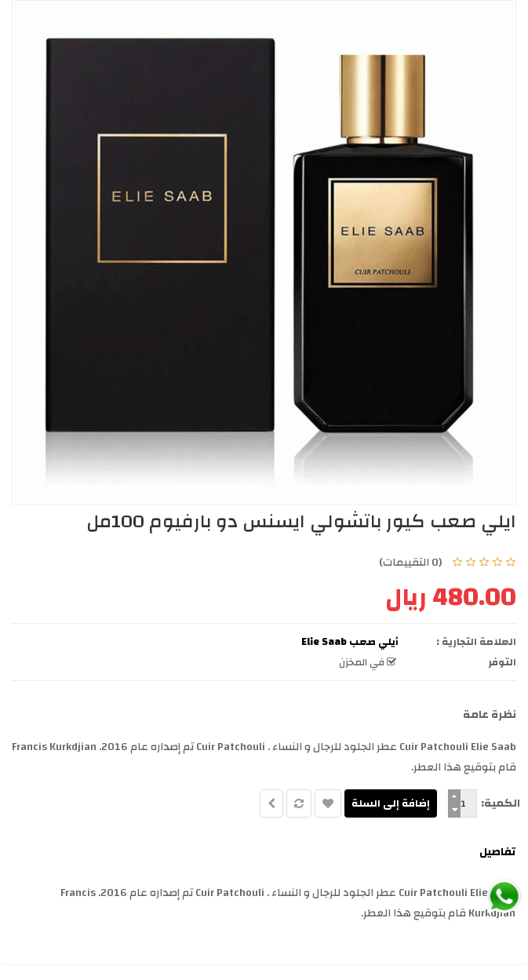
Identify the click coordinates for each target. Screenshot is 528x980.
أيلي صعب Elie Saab (350, 642)
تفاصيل (497, 852)
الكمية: (501, 803)
